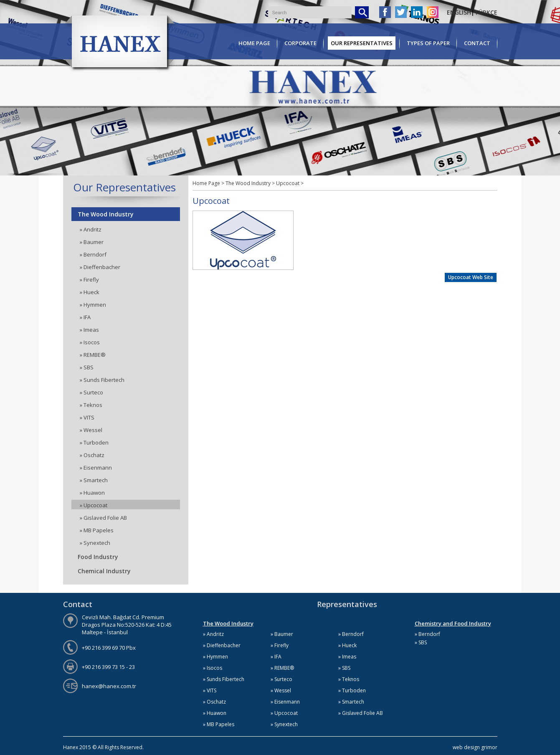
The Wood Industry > (251, 183)
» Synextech (95, 543)
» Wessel (91, 430)
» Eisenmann (96, 468)
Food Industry (98, 557)
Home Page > (208, 183)
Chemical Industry (104, 571)
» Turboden (94, 442)
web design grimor (475, 747)
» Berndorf (93, 254)
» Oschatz (92, 455)
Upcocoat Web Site (471, 277)
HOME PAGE (254, 43)
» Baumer (92, 242)
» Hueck (90, 292)
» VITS (87, 417)
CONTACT (477, 43)
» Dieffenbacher (100, 267)
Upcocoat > (290, 183)
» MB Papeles (97, 530)
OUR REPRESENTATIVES (362, 43)
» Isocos (90, 342)
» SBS (87, 367)
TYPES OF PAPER (428, 43)
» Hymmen (93, 305)
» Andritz (91, 229)
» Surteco (91, 392)
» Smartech (94, 480)
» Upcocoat (94, 505)
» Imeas (89, 330)
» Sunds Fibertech (102, 380)
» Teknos (91, 405)
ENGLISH (459, 12)
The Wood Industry (106, 214)
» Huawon (92, 493)
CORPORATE (300, 43)
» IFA (85, 317)
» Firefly (89, 280)
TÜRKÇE (486, 12)
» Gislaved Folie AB (103, 518)
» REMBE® (93, 355)
